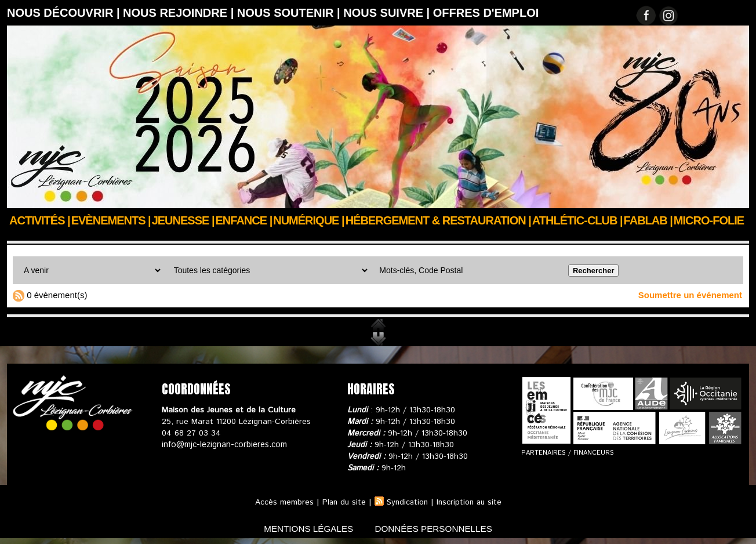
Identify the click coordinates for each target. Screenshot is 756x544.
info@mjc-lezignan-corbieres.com (223, 445)
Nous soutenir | (290, 13)
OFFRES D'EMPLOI (486, 13)
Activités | (40, 220)
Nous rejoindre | (180, 13)
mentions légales (305, 529)
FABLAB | (648, 220)
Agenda (58, 236)
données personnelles (438, 529)
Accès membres (281, 502)
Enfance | (244, 220)
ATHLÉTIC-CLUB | (577, 220)
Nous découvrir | (65, 13)
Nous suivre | (388, 13)
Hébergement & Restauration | (438, 220)
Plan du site (342, 502)
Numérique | (308, 220)
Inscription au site (471, 502)
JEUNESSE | (183, 220)
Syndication (407, 502)
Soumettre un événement (690, 295)
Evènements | (111, 220)
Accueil (21, 236)
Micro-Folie (709, 220)
